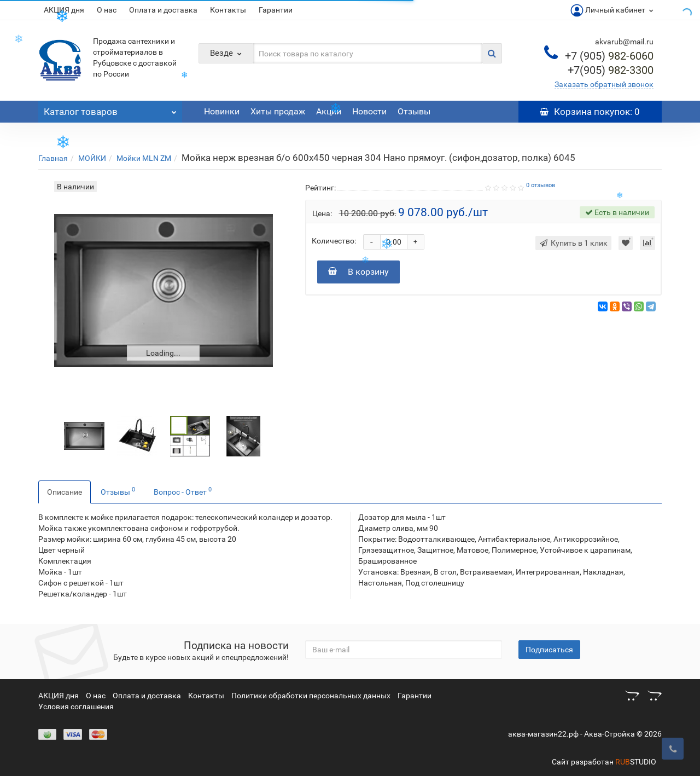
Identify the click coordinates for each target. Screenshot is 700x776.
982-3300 (611, 70)
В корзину (358, 272)
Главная (53, 158)
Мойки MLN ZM (144, 158)
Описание (65, 492)
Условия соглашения (76, 706)
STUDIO (636, 762)
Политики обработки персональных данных (311, 696)
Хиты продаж (278, 111)
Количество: (334, 241)
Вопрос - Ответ (183, 491)
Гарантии (276, 10)
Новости (369, 111)
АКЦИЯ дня (64, 10)
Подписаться (549, 650)
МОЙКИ (92, 158)
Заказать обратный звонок (604, 84)
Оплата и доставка (163, 10)
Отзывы (414, 111)
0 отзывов (541, 185)
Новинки (222, 111)
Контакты (228, 10)
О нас (107, 10)
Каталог (110, 109)
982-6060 (609, 56)
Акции (329, 111)
